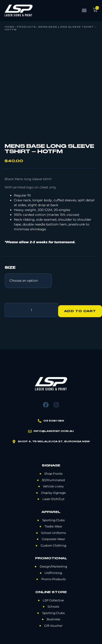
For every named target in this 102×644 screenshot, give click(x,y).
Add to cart (80, 311)
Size (10, 268)
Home (9, 27)
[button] (84, 10)
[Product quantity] (31, 310)
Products (26, 27)
